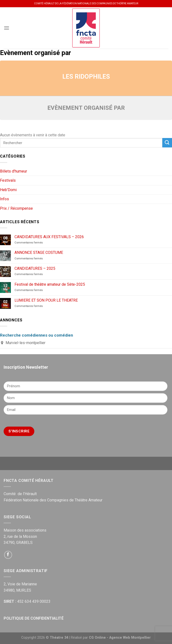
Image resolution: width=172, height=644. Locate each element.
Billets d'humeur (14, 171)
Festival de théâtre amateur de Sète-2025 (50, 284)
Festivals (8, 180)
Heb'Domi (8, 190)
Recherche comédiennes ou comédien (36, 335)
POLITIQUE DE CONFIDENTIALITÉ (34, 618)
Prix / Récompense (16, 208)
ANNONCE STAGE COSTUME (39, 253)
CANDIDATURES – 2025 (35, 268)
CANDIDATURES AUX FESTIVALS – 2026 (49, 237)
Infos (4, 199)
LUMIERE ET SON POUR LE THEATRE (46, 300)
